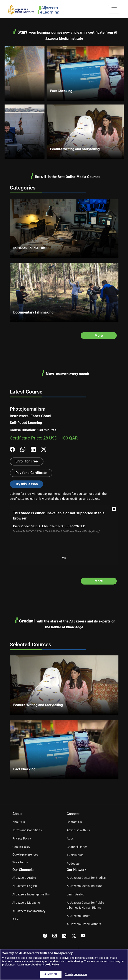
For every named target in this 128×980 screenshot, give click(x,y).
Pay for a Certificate (31, 473)
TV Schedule (75, 855)
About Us (19, 822)
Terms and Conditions (27, 830)
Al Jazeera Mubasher (27, 903)
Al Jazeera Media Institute (84, 886)
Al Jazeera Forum (79, 916)
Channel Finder (77, 847)
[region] (64, 964)
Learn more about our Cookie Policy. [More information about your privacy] (38, 965)
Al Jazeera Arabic (24, 878)
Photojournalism (28, 409)
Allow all (51, 974)
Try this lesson (27, 484)
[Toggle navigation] (114, 9)
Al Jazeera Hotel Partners (84, 924)
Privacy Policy (22, 838)
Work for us (20, 862)
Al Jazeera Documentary (29, 911)
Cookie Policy (21, 847)
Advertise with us (78, 830)
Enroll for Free (27, 461)
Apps (70, 838)
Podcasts (73, 864)
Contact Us (74, 822)
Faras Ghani (41, 416)
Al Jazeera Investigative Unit (31, 894)
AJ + (15, 919)
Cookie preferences (25, 854)
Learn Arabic (75, 894)
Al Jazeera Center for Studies (86, 878)
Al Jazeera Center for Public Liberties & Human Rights (85, 905)
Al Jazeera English (25, 886)
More (99, 336)
